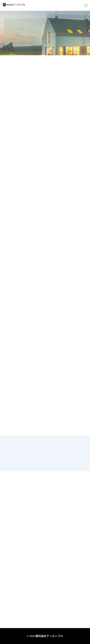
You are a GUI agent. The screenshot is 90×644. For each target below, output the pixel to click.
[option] (45, 33)
